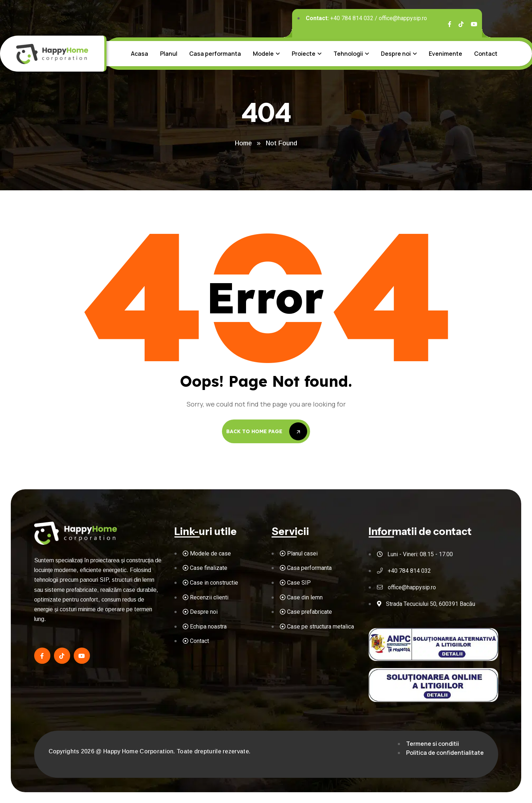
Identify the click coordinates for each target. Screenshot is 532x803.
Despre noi (396, 54)
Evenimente (445, 54)
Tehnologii (348, 54)
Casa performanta (215, 54)
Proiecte (304, 54)
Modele (263, 54)
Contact (486, 54)
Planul (169, 54)
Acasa (140, 54)
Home (243, 143)
